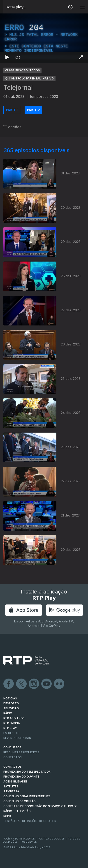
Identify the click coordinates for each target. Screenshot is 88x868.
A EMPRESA (11, 791)
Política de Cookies (51, 839)
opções (12, 127)
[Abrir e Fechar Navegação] (82, 7)
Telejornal (18, 88)
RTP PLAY (10, 728)
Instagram (34, 684)
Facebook (9, 684)
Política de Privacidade (19, 839)
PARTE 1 (12, 110)
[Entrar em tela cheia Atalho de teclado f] (81, 57)
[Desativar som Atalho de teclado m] (18, 57)
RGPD (7, 816)
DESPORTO (11, 703)
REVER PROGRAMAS (17, 738)
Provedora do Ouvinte (21, 777)
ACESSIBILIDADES (15, 781)
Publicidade (29, 842)
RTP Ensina (12, 723)
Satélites (11, 786)
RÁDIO (8, 713)
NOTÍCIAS (10, 698)
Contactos (13, 757)
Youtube (47, 684)
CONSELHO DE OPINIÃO (20, 801)
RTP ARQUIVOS (14, 718)
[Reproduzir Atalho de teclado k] (7, 57)
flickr (59, 684)
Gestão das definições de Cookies (30, 821)
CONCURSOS (12, 747)
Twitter (21, 684)
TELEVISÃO (11, 708)
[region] (44, 38)
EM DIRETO (11, 733)
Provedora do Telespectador (27, 772)
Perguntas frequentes (21, 752)
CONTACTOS (13, 767)
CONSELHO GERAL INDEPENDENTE (27, 796)
